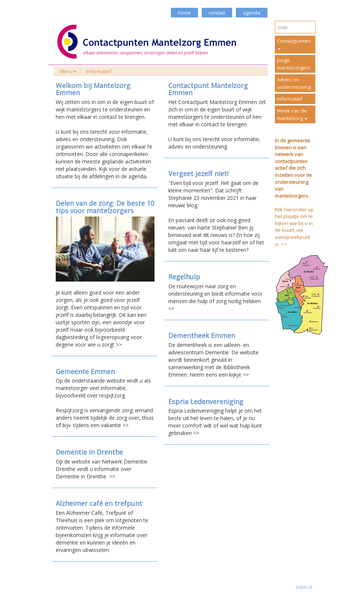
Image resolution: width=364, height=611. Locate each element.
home (184, 13)
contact (217, 13)
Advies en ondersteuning (294, 83)
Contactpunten (294, 44)
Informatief (99, 71)
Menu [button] (68, 71)
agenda (252, 13)
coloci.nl (304, 587)
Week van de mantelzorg (292, 114)
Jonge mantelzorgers (294, 64)
